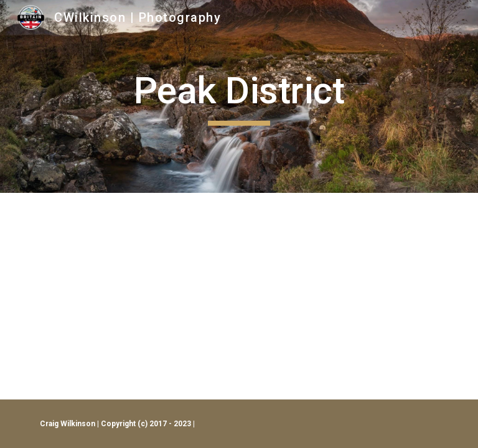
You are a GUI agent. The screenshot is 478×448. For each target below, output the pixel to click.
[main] (239, 96)
